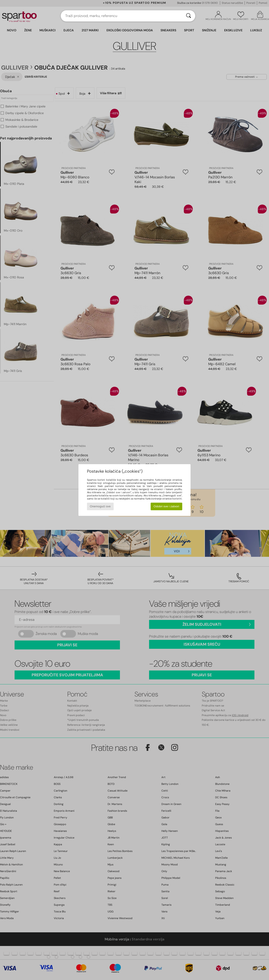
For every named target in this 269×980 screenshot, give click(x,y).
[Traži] (189, 16)
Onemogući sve (100, 506)
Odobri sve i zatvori (166, 506)
